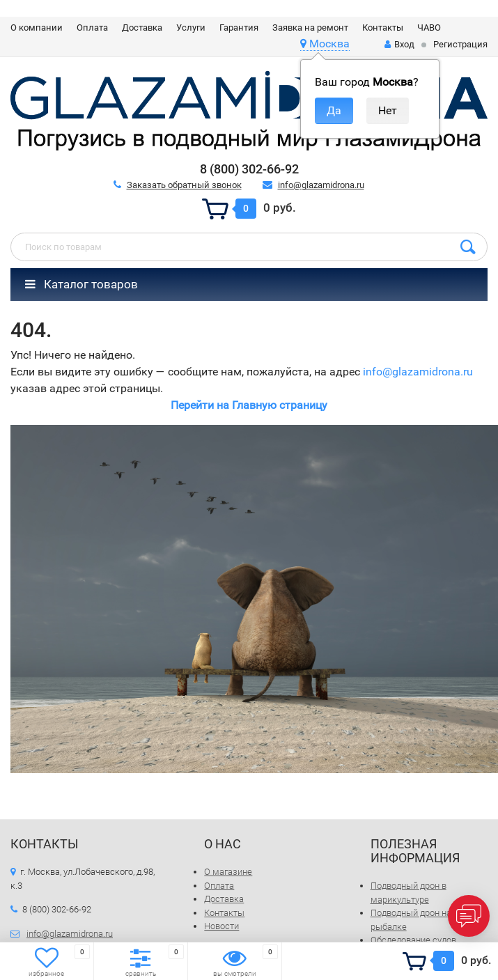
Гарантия (239, 28)
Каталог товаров (81, 284)
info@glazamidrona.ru (321, 185)
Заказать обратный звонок (184, 185)
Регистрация (460, 44)
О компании (37, 28)
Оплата (92, 28)
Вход (399, 44)
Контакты (383, 28)
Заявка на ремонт (310, 28)
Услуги (191, 28)
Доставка (142, 28)
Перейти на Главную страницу (249, 405)
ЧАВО (429, 28)
